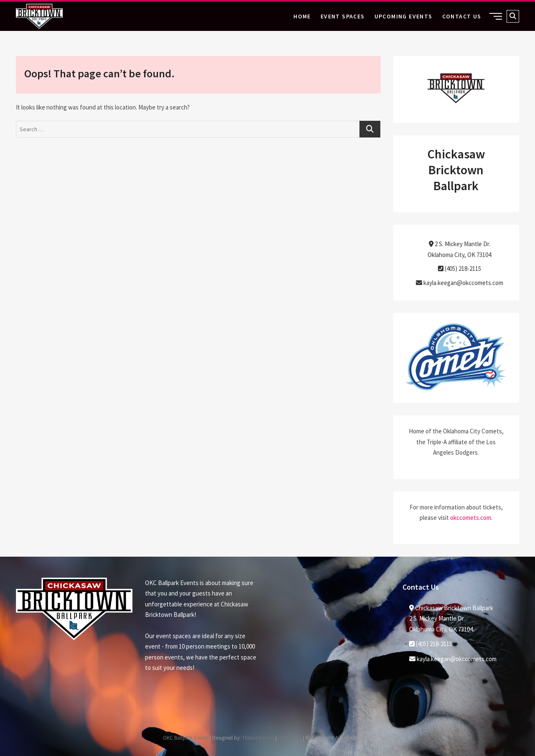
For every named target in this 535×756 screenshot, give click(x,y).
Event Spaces (343, 16)
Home (302, 16)
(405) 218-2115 (460, 269)
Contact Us (462, 16)
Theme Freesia (258, 738)
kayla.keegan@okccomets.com (460, 283)
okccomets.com (471, 518)
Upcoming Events (404, 16)
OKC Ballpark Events (186, 738)
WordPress (290, 738)
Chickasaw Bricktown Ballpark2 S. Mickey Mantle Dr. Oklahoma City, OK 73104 (451, 619)
